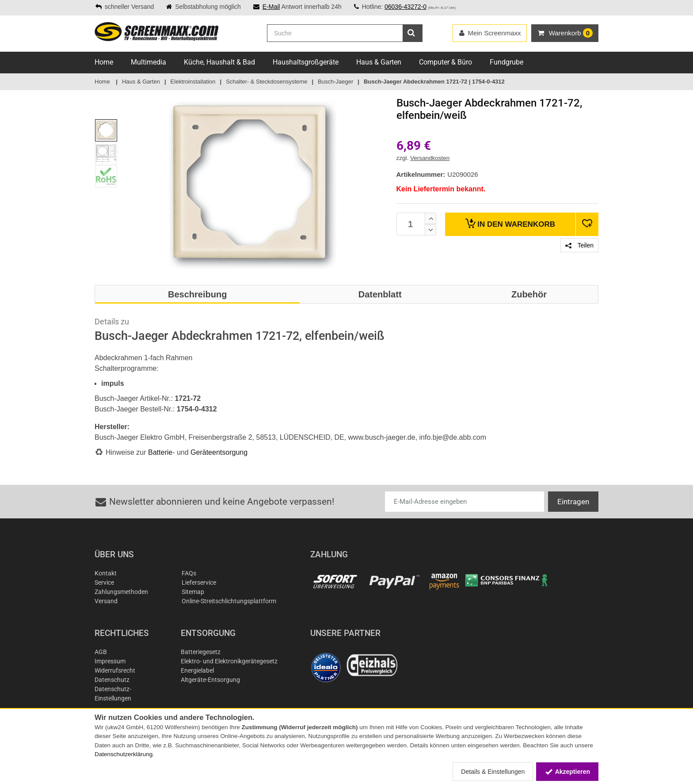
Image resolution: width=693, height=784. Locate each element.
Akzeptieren (567, 772)
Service (104, 582)
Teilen (579, 245)
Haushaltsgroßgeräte (306, 62)
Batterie (160, 452)
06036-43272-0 (406, 7)
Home (104, 62)
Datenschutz (112, 680)
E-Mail (271, 7)
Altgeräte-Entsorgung (210, 680)
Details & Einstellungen (493, 772)
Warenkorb (510, 223)
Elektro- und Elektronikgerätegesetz (229, 661)
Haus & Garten (379, 62)
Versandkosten (430, 158)
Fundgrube (506, 62)
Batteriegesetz (201, 652)
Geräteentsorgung (219, 452)
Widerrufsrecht (115, 670)
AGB (101, 652)
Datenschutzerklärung (124, 754)
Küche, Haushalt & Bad (219, 62)
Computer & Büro (445, 62)
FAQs (189, 573)
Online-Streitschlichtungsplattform (229, 601)
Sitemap (193, 592)
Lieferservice (199, 582)
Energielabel (197, 670)
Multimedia (148, 62)
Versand (106, 601)
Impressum (110, 661)
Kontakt (106, 573)
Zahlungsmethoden (121, 592)
